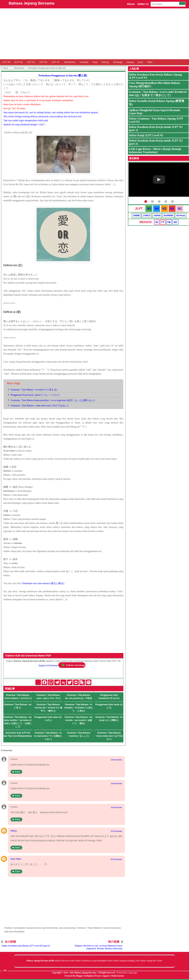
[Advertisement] (94, 34)
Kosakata (84, 62)
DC (176, 222)
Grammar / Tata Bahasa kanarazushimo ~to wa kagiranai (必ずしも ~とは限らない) (53, 400)
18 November (117, 760)
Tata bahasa (19, 68)
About (131, 4)
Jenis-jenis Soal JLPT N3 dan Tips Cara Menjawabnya (18, 734)
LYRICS (147, 216)
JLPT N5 (6, 62)
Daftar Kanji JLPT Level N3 (146, 135)
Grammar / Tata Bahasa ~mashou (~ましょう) (78, 734)
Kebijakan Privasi (92, 976)
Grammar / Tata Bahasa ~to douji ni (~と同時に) (109, 719)
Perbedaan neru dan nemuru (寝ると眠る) (43, 583)
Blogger (79, 976)
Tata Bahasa (70, 62)
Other (150, 62)
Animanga (118, 62)
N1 (180, 209)
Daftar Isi (143, 4)
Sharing (105, 62)
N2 (172, 209)
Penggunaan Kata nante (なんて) (109, 706)
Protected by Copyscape (127, 973)
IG (157, 222)
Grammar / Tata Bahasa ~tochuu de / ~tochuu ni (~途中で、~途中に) (48, 708)
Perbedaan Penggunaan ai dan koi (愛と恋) (63, 75)
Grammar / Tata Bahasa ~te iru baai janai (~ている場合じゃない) (48, 736)
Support (106, 976)
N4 (157, 209)
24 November (117, 831)
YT (163, 222)
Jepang (130, 62)
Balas (18, 772)
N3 (164, 209)
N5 (149, 209)
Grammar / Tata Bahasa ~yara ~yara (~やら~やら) (48, 697)
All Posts (181, 216)
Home (5, 68)
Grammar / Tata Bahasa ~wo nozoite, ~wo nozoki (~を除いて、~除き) (79, 720)
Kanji (95, 62)
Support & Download (48, 666)
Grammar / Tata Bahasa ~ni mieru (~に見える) (34, 390)
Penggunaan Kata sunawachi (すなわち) (109, 697)
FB (169, 222)
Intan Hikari (16, 859)
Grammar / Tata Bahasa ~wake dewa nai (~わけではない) (39, 406)
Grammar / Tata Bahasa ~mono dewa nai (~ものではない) (109, 736)
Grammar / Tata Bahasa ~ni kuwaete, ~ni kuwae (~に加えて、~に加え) (79, 708)
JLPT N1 (55, 62)
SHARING (168, 216)
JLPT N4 (18, 62)
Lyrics (140, 62)
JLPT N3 (31, 62)
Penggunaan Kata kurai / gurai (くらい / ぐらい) (35, 395)
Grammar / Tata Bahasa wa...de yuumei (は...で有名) (78, 697)
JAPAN (157, 216)
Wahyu (14, 831)
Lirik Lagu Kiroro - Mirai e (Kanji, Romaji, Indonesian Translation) (155, 150)
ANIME (136, 216)
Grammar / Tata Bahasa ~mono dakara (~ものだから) (18, 697)
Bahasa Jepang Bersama (31, 3)
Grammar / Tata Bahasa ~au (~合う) (18, 706)
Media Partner (118, 976)
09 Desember (117, 859)
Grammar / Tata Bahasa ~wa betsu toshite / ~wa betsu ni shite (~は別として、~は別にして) (18, 722)
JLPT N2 (43, 62)
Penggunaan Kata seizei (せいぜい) (48, 719)
